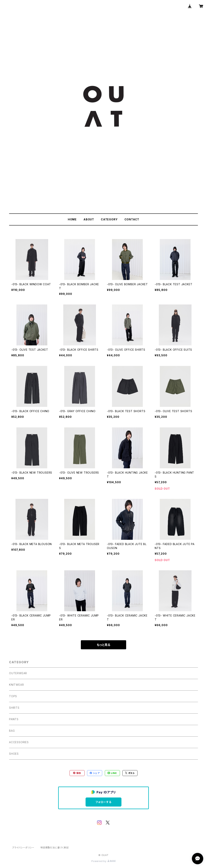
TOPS (13, 696)
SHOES (14, 754)
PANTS (14, 719)
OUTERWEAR (18, 673)
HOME (72, 219)
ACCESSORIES (19, 742)
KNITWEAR (16, 685)
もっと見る (103, 645)
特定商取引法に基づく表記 (55, 848)
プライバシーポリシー (23, 848)
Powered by (103, 861)
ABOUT (89, 219)
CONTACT (132, 219)
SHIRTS (14, 708)
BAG (12, 731)
